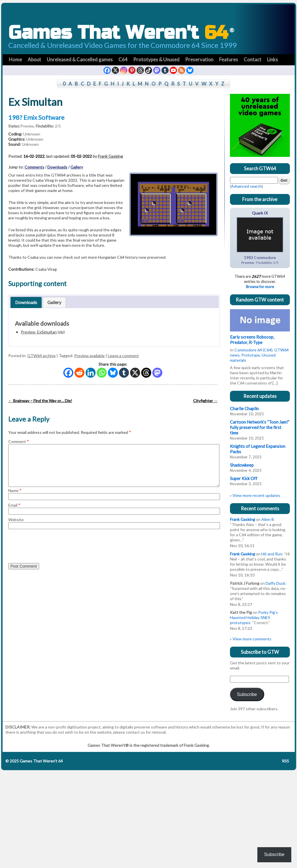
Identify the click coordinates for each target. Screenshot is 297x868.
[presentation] (52, 546)
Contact (252, 59)
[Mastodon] (157, 373)
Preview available (89, 356)
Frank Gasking (110, 156)
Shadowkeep (242, 465)
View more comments (252, 639)
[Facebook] (68, 373)
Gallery (77, 167)
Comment (19, 441)
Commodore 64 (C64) (253, 350)
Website (16, 520)
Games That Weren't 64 (41, 761)
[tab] (26, 302)
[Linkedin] (91, 373)
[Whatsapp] (102, 373)
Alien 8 (267, 519)
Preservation (199, 59)
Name (15, 490)
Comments (34, 167)
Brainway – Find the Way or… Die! (40, 401)
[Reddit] (79, 373)
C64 (123, 59)
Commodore (265, 257)
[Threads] (146, 373)
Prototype (251, 355)
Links (272, 59)
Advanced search (247, 186)
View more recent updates (256, 495)
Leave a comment (123, 356)
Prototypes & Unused (156, 59)
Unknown (32, 134)
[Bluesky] (113, 373)
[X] (135, 373)
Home (15, 59)
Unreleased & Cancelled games (80, 59)
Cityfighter (205, 401)
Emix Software (44, 117)
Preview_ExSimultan (39, 332)
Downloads (57, 167)
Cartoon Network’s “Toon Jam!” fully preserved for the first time (260, 427)
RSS (285, 761)
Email (14, 505)
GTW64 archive (42, 356)
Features (229, 59)
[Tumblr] (124, 373)
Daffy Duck (275, 583)
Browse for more (260, 287)
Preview (27, 126)
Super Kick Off (244, 478)
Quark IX (260, 213)
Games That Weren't (121, 33)
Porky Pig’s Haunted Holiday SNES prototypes (254, 617)
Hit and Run (272, 554)
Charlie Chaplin (244, 408)
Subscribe (247, 694)
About (34, 59)
